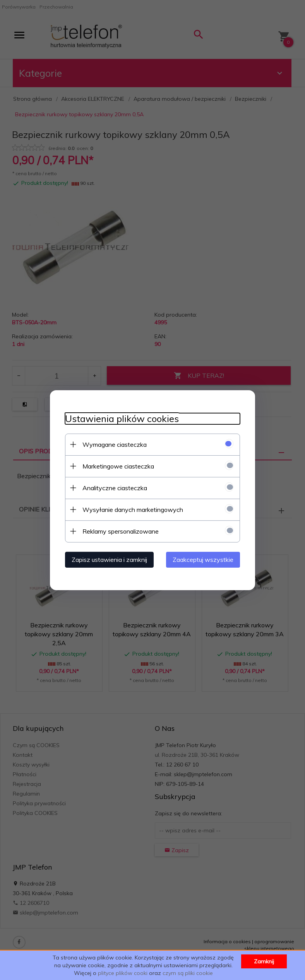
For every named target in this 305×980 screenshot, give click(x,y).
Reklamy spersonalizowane (119, 531)
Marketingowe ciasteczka (117, 466)
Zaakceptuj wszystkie (205, 559)
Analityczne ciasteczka (113, 487)
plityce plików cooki (123, 973)
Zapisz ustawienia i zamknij (108, 559)
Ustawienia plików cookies (120, 418)
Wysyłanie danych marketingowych (131, 509)
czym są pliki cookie (188, 973)
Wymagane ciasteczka (113, 444)
